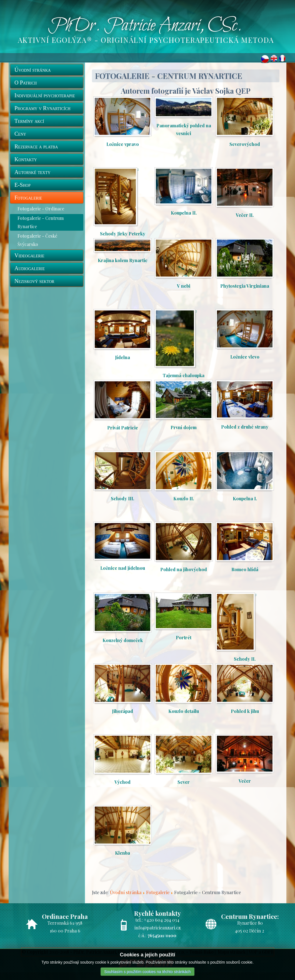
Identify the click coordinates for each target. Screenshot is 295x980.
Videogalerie (29, 255)
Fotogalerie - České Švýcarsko (37, 240)
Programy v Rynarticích (42, 108)
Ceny (20, 134)
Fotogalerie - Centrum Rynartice (41, 222)
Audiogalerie (30, 268)
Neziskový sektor (34, 281)
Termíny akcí (29, 121)
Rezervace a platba (36, 146)
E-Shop (22, 185)
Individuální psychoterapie (45, 95)
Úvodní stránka (33, 70)
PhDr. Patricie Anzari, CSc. (145, 26)
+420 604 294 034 (162, 920)
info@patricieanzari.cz (157, 928)
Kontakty (26, 159)
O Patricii (26, 83)
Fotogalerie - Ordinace (41, 209)
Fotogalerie (28, 198)
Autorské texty (32, 172)
